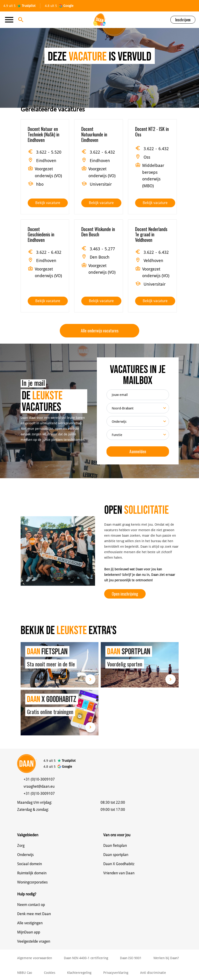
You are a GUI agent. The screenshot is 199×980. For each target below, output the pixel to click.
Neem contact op (31, 905)
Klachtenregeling (79, 973)
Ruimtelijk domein (32, 873)
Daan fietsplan (115, 846)
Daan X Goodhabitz (119, 864)
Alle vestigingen (30, 923)
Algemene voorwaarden (35, 958)
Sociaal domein (30, 864)
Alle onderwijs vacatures (100, 331)
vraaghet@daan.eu (39, 786)
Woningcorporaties (32, 882)
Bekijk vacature (48, 203)
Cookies (50, 973)
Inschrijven (183, 20)
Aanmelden (138, 451)
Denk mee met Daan (34, 914)
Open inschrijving (125, 594)
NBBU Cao (25, 973)
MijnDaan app (29, 932)
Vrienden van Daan (119, 873)
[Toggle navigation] (11, 20)
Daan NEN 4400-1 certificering (86, 958)
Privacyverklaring (116, 973)
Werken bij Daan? (166, 958)
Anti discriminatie (153, 973)
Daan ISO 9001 (131, 958)
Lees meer (90, 679)
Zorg (21, 846)
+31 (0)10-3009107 (39, 779)
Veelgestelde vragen (34, 941)
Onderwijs (25, 855)
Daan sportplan (116, 855)
